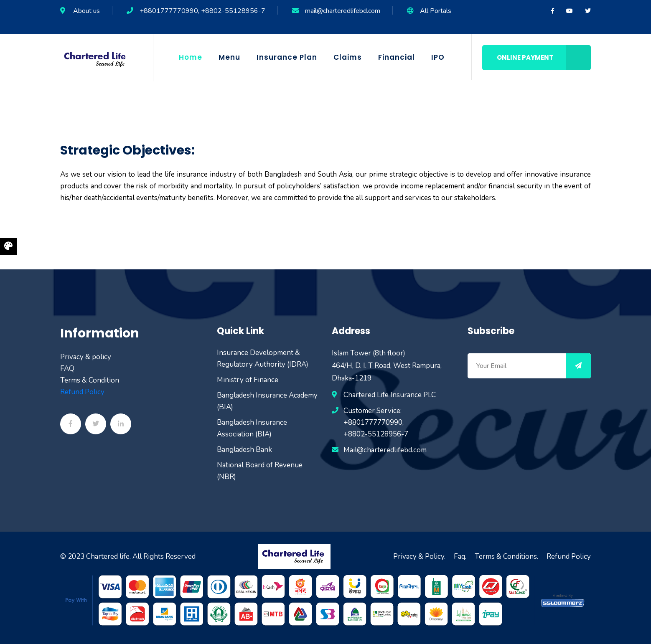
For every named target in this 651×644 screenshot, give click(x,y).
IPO (438, 57)
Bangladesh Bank (244, 450)
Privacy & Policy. (419, 557)
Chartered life (108, 557)
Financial (397, 57)
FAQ (67, 369)
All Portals (436, 11)
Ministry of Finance (248, 380)
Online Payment (544, 58)
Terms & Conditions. (506, 557)
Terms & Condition (90, 380)
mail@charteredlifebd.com (343, 11)
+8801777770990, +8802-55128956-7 (202, 11)
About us (86, 11)
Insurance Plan (287, 57)
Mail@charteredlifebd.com (385, 450)
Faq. (460, 557)
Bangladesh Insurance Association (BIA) (252, 428)
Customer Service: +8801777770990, (374, 417)
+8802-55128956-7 (376, 434)
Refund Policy (82, 392)
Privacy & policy (86, 357)
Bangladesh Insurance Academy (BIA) (267, 401)
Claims (348, 57)
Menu (229, 57)
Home (191, 57)
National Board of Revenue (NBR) (260, 471)
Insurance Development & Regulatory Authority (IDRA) (263, 359)
